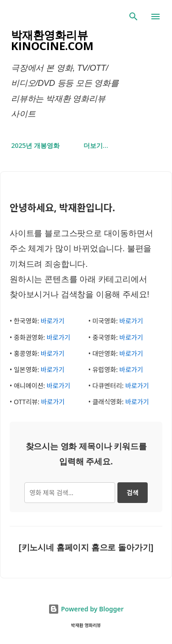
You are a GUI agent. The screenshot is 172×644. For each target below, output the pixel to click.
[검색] (133, 17)
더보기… (96, 145)
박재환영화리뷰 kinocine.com (52, 40)
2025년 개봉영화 (35, 145)
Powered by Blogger (86, 609)
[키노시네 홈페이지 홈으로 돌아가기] (86, 548)
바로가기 (53, 321)
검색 (133, 493)
